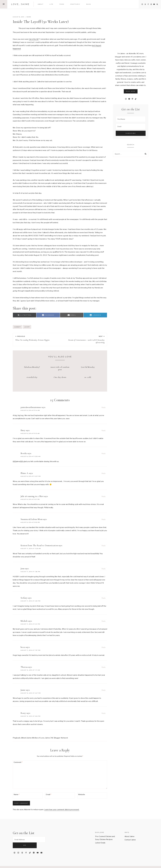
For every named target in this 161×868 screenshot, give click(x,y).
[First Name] (131, 119)
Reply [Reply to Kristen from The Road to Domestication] (104, 546)
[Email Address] (29, 840)
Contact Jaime (130, 840)
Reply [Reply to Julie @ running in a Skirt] (104, 496)
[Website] (92, 795)
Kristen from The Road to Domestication (39, 545)
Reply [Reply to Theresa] (104, 667)
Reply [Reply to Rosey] (104, 713)
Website (82, 795)
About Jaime (129, 836)
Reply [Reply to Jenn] (104, 569)
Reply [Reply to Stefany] (104, 598)
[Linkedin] (34, 847)
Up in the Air (34, 39)
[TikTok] (30, 847)
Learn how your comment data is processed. (62, 810)
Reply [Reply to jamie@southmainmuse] (104, 407)
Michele (24, 621)
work (29, 17)
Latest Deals (100, 843)
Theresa (24, 667)
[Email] (154, 4)
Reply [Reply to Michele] (104, 621)
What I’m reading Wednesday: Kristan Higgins (37, 338)
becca (23, 647)
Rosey (23, 713)
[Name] (28, 795)
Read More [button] (131, 91)
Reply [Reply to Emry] (104, 431)
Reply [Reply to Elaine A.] (104, 473)
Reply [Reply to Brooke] (104, 454)
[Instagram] (142, 4)
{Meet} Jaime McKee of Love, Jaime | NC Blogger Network (44, 738)
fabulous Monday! (32, 367)
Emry (23, 430)
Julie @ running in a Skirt (32, 496)
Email (49, 795)
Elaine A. (25, 473)
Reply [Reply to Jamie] (104, 690)
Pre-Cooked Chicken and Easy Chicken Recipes (105, 838)
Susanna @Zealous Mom (32, 519)
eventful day (32, 377)
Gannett (17, 327)
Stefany (24, 598)
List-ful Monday (88, 367)
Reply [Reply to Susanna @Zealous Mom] (104, 519)
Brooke (24, 453)
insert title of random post (60, 368)
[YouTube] (38, 847)
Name (17, 795)
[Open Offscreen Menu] (4, 4)
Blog (89, 4)
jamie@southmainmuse (31, 407)
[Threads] (145, 4)
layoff (27, 327)
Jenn (23, 569)
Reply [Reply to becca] (104, 647)
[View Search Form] (157, 4)
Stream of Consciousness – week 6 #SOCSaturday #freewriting (83, 340)
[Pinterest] (151, 4)
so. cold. (88, 377)
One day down (60, 377)
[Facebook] (148, 4)
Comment (18, 762)
